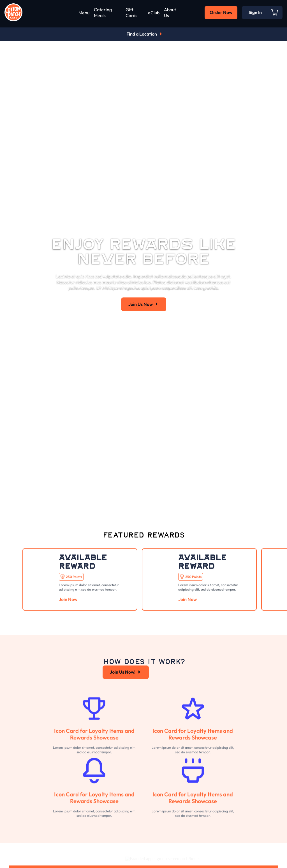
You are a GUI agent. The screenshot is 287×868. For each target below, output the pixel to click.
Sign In (255, 13)
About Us (170, 12)
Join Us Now (144, 304)
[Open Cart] (274, 13)
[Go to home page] (13, 13)
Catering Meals (103, 12)
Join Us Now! (126, 681)
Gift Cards (131, 12)
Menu (84, 13)
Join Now (68, 612)
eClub (154, 13)
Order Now (221, 12)
